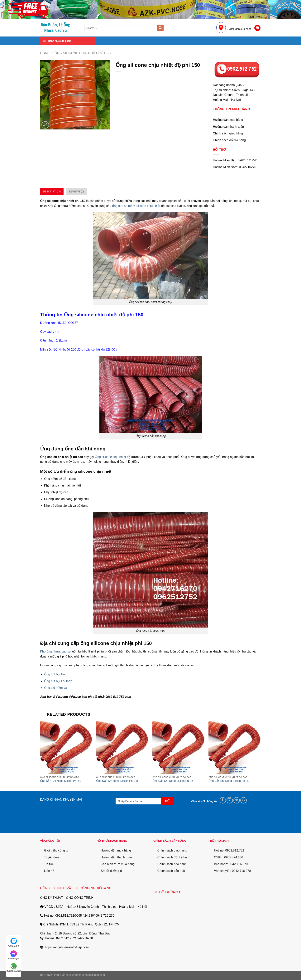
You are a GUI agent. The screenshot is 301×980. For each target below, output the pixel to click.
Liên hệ (49, 871)
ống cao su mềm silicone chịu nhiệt (136, 206)
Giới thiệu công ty (56, 850)
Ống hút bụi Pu (55, 674)
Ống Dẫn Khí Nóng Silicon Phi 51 (61, 781)
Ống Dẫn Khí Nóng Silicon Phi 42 (229, 781)
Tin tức (49, 864)
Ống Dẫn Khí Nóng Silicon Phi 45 (173, 781)
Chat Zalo (14, 942)
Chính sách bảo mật (171, 871)
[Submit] (160, 28)
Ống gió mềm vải (56, 688)
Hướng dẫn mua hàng (116, 850)
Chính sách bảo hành (172, 864)
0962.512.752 (14, 968)
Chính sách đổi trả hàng (174, 857)
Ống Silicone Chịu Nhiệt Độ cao (83, 53)
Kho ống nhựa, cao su (55, 651)
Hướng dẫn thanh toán (116, 857)
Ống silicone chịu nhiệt (110, 457)
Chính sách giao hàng (172, 850)
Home (45, 53)
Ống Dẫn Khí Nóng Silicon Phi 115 (117, 781)
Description (52, 192)
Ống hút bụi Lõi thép (58, 681)
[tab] (52, 192)
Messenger (14, 955)
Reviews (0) (76, 192)
